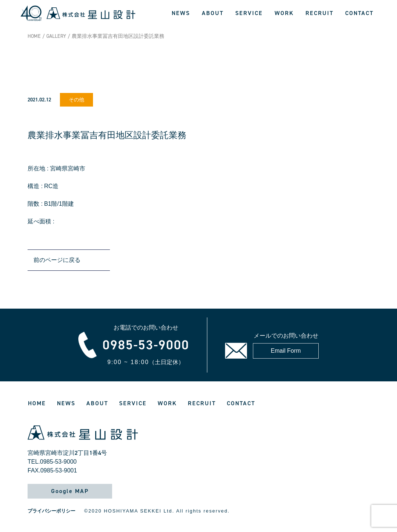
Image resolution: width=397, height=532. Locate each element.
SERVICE (249, 13)
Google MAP (70, 491)
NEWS (181, 13)
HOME (34, 36)
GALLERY (56, 36)
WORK (284, 13)
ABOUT (213, 13)
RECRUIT (319, 13)
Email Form (286, 351)
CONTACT (359, 13)
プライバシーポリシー (51, 511)
